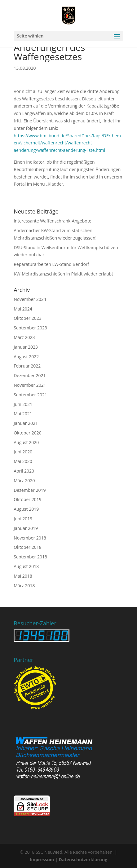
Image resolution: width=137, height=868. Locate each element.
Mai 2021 (23, 414)
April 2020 (24, 471)
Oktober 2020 (27, 433)
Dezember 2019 (30, 490)
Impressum (42, 859)
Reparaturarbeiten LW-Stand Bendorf (51, 264)
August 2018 (26, 566)
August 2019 (26, 509)
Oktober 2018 (27, 547)
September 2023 (30, 328)
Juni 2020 (23, 452)
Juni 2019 (23, 519)
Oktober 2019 (27, 499)
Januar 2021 (26, 423)
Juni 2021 (23, 404)
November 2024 (30, 299)
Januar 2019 (26, 528)
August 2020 (26, 442)
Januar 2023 (26, 347)
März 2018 (24, 586)
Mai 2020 (23, 461)
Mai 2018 (23, 576)
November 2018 (30, 538)
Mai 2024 (23, 309)
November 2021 (30, 385)
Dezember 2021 (30, 375)
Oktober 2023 (27, 318)
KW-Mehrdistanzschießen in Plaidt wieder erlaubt (63, 274)
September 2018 (30, 557)
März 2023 (24, 337)
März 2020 (24, 480)
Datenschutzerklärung (83, 859)
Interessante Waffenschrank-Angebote (52, 221)
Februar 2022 (27, 366)
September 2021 (30, 395)
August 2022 (26, 357)
